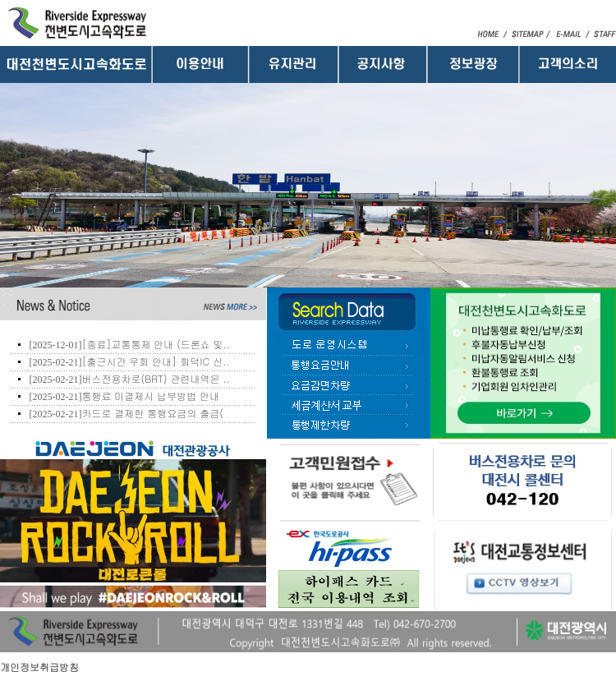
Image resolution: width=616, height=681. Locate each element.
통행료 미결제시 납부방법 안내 (150, 396)
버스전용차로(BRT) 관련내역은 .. (155, 378)
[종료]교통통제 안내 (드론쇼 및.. (156, 344)
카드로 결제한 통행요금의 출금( (152, 413)
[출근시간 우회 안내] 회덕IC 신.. (155, 361)
